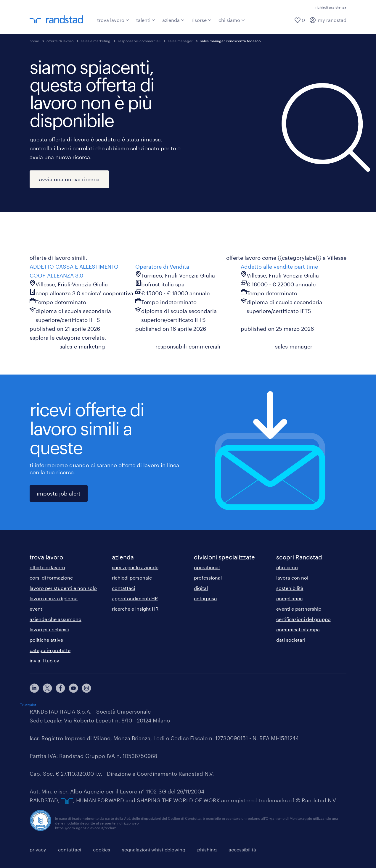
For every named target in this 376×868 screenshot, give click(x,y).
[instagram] (86, 688)
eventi (37, 609)
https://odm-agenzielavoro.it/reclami (86, 828)
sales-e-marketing (82, 346)
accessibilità (242, 850)
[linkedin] (34, 688)
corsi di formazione (51, 578)
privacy (38, 850)
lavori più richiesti (49, 629)
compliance (289, 598)
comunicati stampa (298, 629)
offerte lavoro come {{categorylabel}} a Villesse (286, 258)
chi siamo (232, 20)
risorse (201, 20)
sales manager (180, 41)
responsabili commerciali (139, 41)
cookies (102, 850)
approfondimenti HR (135, 598)
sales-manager (294, 346)
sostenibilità (290, 588)
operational (207, 567)
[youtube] (73, 688)
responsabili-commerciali (188, 346)
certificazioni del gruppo (303, 619)
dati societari (291, 640)
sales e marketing (96, 41)
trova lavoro (113, 20)
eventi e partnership (299, 609)
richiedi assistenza (331, 7)
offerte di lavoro (60, 41)
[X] (47, 688)
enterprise (205, 598)
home (34, 41)
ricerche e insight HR (135, 609)
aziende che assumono (56, 619)
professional (208, 578)
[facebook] (60, 688)
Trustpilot (28, 705)
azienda (173, 20)
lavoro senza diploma (54, 598)
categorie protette (50, 650)
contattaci (123, 588)
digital (201, 588)
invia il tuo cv (44, 660)
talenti (146, 20)
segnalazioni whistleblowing (154, 850)
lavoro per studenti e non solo (63, 588)
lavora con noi (292, 578)
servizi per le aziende (135, 567)
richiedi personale (132, 578)
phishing (207, 850)
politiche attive (46, 640)
